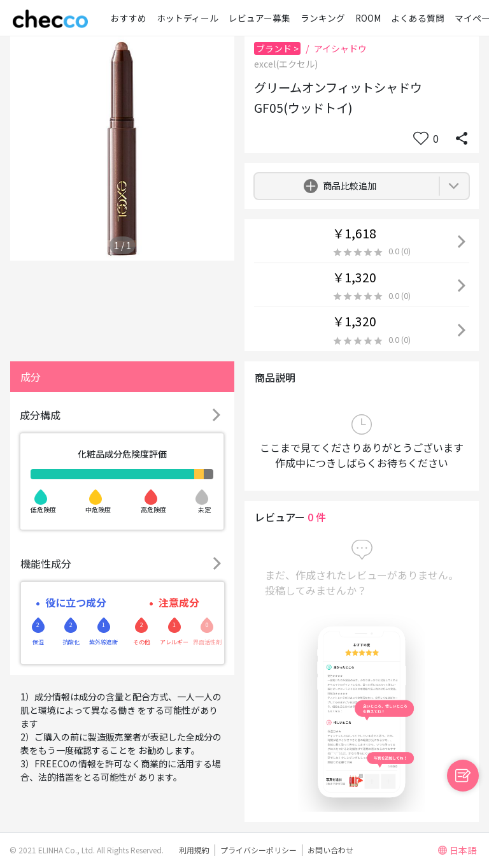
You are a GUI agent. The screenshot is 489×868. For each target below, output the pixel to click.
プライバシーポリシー (259, 850)
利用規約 (194, 850)
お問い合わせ (330, 850)
